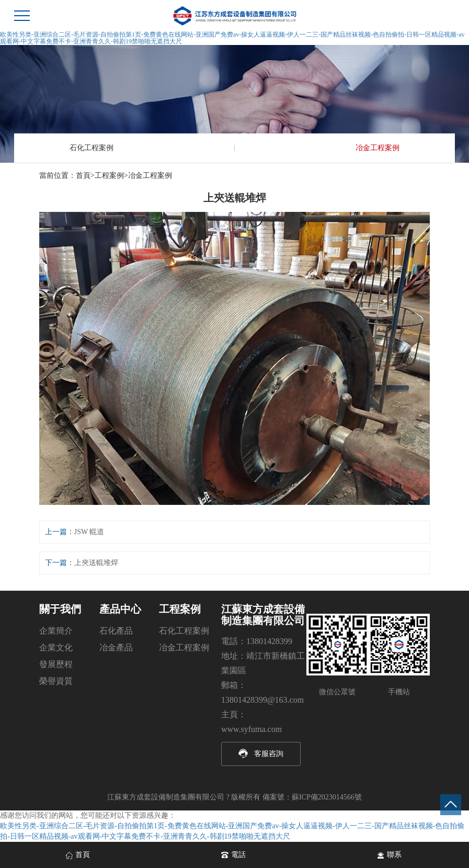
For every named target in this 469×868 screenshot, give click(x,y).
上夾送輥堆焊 (96, 563)
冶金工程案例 (378, 148)
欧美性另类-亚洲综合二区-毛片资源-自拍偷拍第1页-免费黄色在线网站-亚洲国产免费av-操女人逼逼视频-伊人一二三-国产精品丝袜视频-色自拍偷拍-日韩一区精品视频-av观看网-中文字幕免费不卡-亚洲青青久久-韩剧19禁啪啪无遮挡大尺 (232, 38)
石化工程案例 (91, 148)
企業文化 (56, 647)
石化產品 (116, 631)
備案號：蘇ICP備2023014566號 (312, 797)
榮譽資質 (56, 681)
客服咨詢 (269, 754)
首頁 (83, 176)
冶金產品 (116, 647)
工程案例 (109, 176)
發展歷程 (56, 664)
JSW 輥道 (89, 532)
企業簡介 (56, 631)
